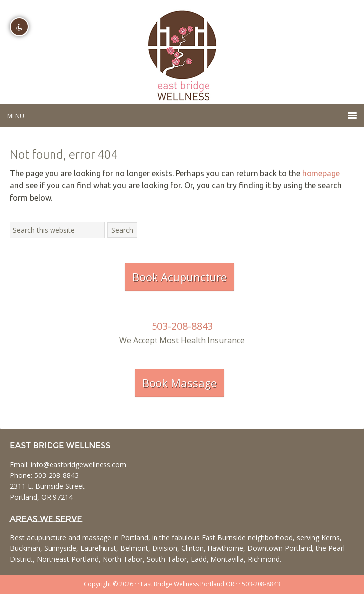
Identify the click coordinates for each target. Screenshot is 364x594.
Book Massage (180, 383)
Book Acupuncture (180, 277)
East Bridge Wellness (182, 52)
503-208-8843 (182, 326)
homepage (321, 173)
